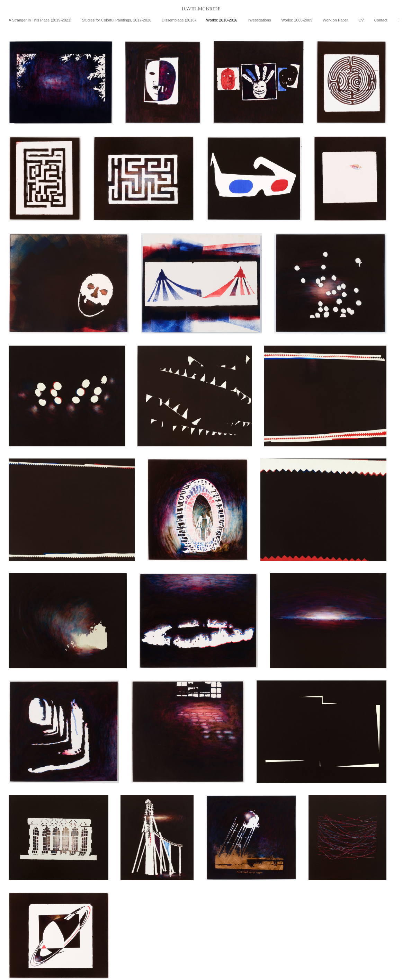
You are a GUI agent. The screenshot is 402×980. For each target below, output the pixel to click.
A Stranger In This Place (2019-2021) (40, 20)
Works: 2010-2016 (222, 20)
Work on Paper (335, 20)
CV (361, 20)
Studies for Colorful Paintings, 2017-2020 (117, 20)
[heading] (201, 8)
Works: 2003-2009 (297, 20)
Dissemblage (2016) (179, 20)
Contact (381, 20)
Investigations (259, 20)
